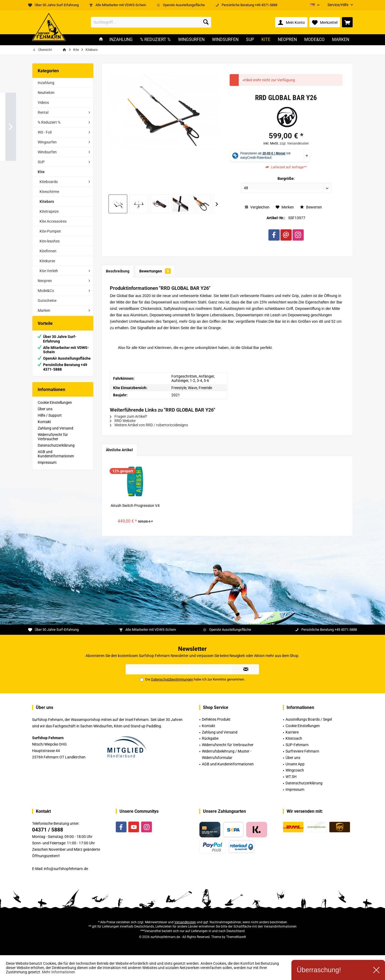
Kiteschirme (49, 192)
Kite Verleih (49, 271)
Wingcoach (295, 770)
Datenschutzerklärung (56, 451)
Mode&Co (46, 291)
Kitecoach (294, 738)
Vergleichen (257, 207)
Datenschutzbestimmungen (172, 679)
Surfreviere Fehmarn (302, 751)
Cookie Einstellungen (55, 408)
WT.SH (291, 777)
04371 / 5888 (48, 830)
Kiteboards (49, 182)
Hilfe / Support (50, 421)
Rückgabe (210, 738)
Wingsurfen (47, 142)
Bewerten (311, 207)
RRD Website (123, 421)
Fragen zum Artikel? (129, 416)
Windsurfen (47, 152)
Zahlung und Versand (55, 434)
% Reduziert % (49, 122)
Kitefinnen (48, 251)
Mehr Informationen (59, 972)
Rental (43, 112)
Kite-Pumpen (50, 231)
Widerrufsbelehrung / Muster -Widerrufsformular (227, 754)
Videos (43, 102)
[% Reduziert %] (155, 40)
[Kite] (266, 40)
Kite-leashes (50, 241)
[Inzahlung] (121, 40)
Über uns (45, 414)
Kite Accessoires (53, 221)
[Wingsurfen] (191, 40)
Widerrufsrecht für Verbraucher (53, 442)
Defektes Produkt (216, 719)
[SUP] (250, 40)
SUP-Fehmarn (297, 745)
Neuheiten (46, 93)
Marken (44, 310)
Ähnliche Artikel (119, 450)
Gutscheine (47, 301)
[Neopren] (287, 40)
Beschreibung (118, 271)
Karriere (292, 732)
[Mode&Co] (314, 40)
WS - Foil (45, 132)
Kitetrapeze (49, 211)
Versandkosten (185, 922)
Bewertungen (155, 271)
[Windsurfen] (225, 40)
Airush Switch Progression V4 (135, 506)
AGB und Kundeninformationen (56, 459)
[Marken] (341, 40)
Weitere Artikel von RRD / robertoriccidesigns (149, 425)
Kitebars (47, 202)
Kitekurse (47, 261)
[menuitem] (338, 5)
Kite (41, 172)
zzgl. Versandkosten (294, 143)
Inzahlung (46, 83)
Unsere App (295, 764)
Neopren (45, 281)
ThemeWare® (236, 937)
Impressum (47, 468)
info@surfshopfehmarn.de (66, 869)
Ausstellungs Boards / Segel (309, 719)
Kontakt (44, 427)
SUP (41, 162)
